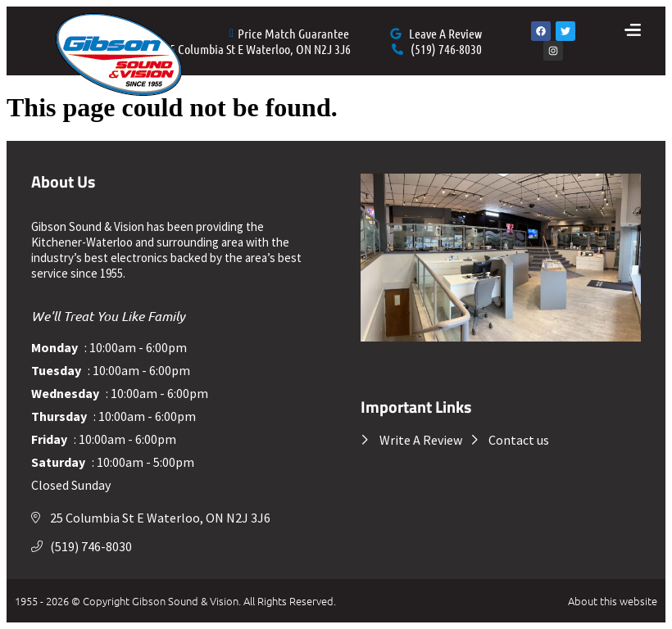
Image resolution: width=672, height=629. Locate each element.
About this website (613, 601)
